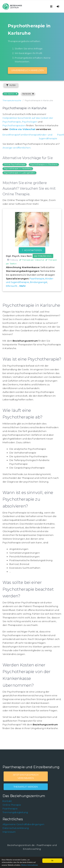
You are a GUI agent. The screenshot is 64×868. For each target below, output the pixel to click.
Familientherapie (29, 135)
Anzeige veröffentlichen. (17, 148)
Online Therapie (12, 805)
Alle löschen (10, 94)
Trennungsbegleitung (15, 812)
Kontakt (7, 801)
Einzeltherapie (11, 135)
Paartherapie (37, 279)
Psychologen (30, 122)
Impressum (9, 832)
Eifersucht (12, 286)
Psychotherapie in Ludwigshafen (19, 173)
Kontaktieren (32, 250)
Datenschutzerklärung (16, 828)
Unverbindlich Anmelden (28, 70)
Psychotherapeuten (14, 125)
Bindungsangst (39, 282)
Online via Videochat (22, 129)
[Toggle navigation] (52, 6)
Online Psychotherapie (15, 164)
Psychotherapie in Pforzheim (44, 164)
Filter (11, 85)
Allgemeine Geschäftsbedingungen (23, 824)
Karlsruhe (28, 94)
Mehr (23, 286)
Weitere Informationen (30, 865)
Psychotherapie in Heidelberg (18, 168)
